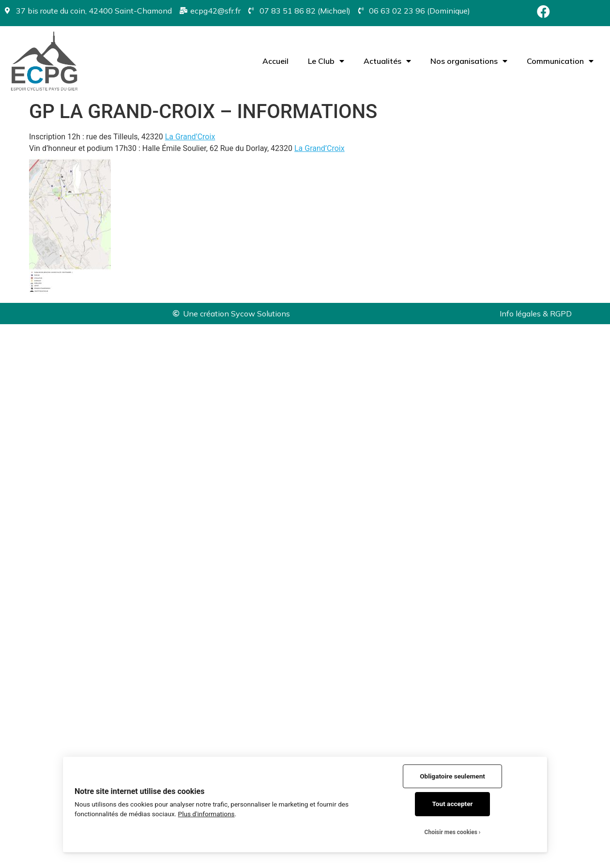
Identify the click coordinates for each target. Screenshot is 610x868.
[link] (190, 137)
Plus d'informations (206, 814)
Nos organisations (469, 61)
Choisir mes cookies (451, 832)
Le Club (326, 61)
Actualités (387, 61)
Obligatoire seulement (452, 776)
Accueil (275, 61)
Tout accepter (453, 804)
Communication (560, 61)
